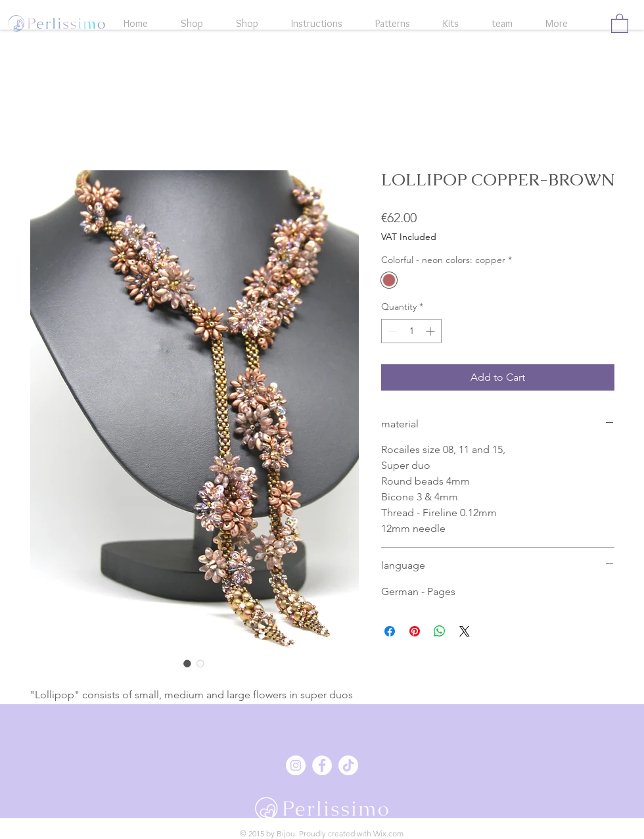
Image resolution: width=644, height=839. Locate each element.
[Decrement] (391, 331)
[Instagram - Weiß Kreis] (296, 765)
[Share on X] (465, 631)
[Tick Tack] (348, 765)
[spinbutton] (411, 331)
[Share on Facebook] (390, 631)
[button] (620, 23)
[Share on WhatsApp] (440, 631)
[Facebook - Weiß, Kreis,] (322, 765)
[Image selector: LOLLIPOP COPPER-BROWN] (187, 663)
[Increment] (431, 331)
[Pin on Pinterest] (415, 631)
